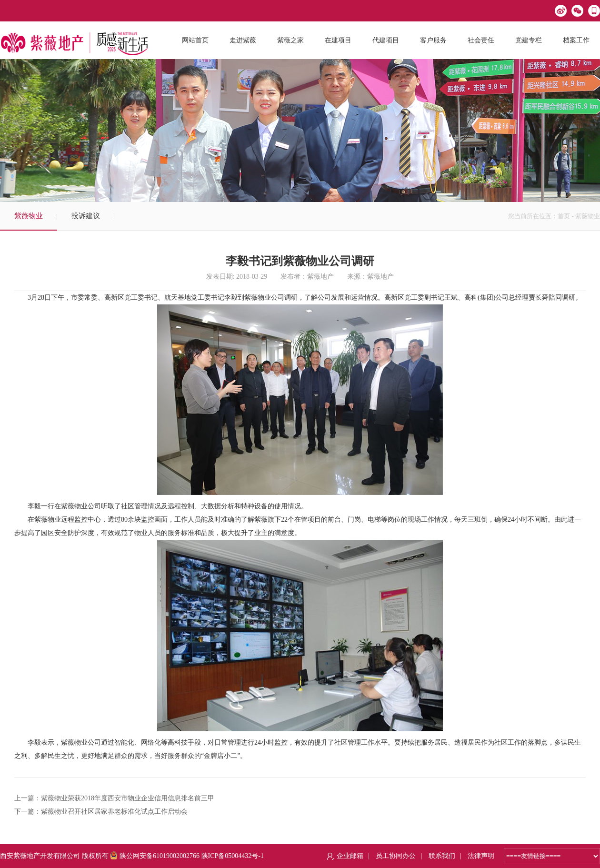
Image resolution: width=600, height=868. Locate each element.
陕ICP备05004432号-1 (233, 856)
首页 (564, 216)
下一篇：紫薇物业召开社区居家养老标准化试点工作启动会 (101, 812)
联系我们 (442, 856)
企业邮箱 (350, 856)
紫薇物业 (29, 216)
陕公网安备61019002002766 (155, 856)
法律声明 (481, 856)
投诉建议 (86, 216)
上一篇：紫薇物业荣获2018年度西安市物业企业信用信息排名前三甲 (114, 798)
